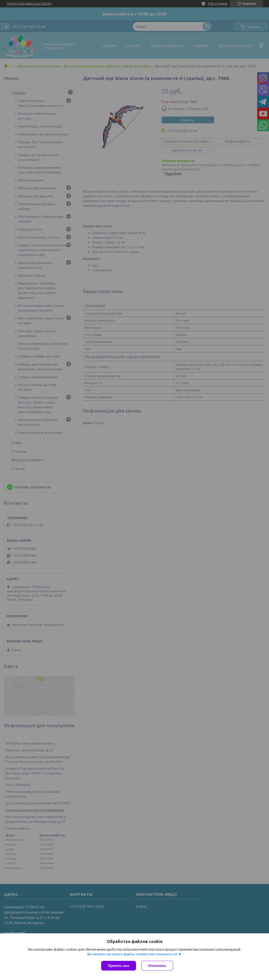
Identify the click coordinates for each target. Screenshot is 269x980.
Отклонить (157, 966)
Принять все (119, 966)
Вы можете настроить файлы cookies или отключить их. (133, 954)
